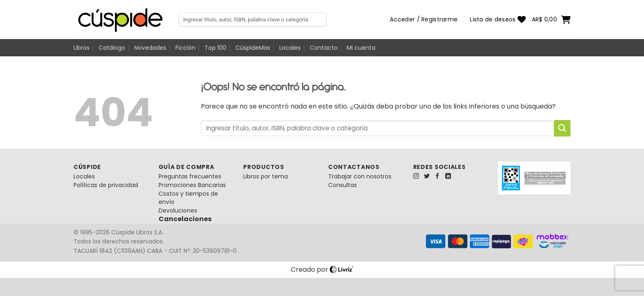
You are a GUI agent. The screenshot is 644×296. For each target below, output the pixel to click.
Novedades (150, 48)
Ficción (185, 48)
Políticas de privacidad (106, 185)
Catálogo (112, 48)
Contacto (324, 48)
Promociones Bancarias (192, 185)
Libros (82, 48)
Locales (290, 48)
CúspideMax (253, 48)
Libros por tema (266, 176)
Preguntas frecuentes (190, 176)
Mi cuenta (361, 48)
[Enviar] (562, 128)
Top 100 (215, 48)
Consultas (343, 185)
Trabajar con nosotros (360, 176)
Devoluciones (178, 210)
